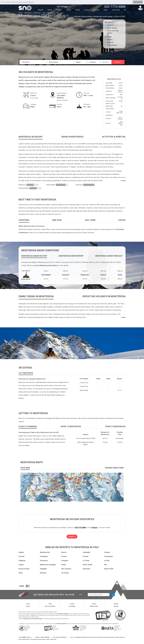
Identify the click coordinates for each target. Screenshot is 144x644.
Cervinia (21, 556)
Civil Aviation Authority (62, 614)
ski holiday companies (61, 624)
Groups (68, 10)
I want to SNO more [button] (28, 2)
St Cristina (65, 573)
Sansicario (86, 569)
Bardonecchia (45, 552)
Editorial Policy (94, 606)
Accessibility (72, 606)
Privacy (28, 606)
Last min (116, 10)
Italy (44, 13)
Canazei (107, 552)
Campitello (86, 552)
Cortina (64, 556)
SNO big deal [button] (138, 2)
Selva (21, 573)
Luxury (87, 10)
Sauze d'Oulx (109, 569)
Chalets (59, 10)
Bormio (64, 552)
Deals (106, 10)
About (50, 604)
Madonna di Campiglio (48, 565)
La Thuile (86, 561)
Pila (105, 565)
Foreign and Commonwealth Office (33, 619)
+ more (123, 181)
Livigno (21, 565)
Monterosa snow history (49, 265)
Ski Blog (116, 604)
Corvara (86, 556)
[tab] (31, 137)
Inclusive (96, 10)
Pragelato (43, 569)
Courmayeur (109, 556)
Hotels (50, 10)
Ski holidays (62, 6)
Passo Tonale (88, 565)
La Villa (107, 561)
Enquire (95, 528)
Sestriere (43, 573)
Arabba (21, 552)
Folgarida (22, 561)
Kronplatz (65, 561)
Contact (72, 604)
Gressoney (44, 561)
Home (20, 13)
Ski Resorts (37, 13)
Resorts (41, 10)
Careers (94, 604)
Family (78, 10)
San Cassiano (66, 569)
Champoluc (44, 556)
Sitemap (116, 606)
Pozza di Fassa (24, 569)
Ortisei (64, 565)
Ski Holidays (28, 13)
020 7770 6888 (80, 528)
